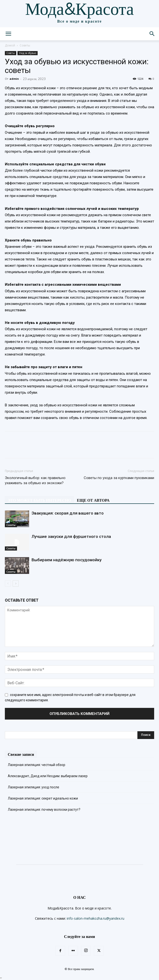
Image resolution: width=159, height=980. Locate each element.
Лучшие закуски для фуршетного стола (71, 536)
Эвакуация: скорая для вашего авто (68, 513)
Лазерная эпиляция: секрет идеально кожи (43, 798)
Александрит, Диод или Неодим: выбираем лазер (48, 776)
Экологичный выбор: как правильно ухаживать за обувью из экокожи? (35, 480)
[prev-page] (8, 584)
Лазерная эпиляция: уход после (33, 787)
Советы (25, 45)
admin (14, 79)
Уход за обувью (28, 53)
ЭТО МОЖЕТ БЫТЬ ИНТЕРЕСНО (39, 500)
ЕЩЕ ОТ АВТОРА (93, 500)
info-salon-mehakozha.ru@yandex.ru (96, 918)
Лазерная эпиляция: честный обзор (37, 765)
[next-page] (16, 584)
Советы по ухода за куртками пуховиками (119, 478)
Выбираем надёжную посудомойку (67, 560)
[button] (8, 34)
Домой (10, 45)
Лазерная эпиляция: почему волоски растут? (44, 810)
